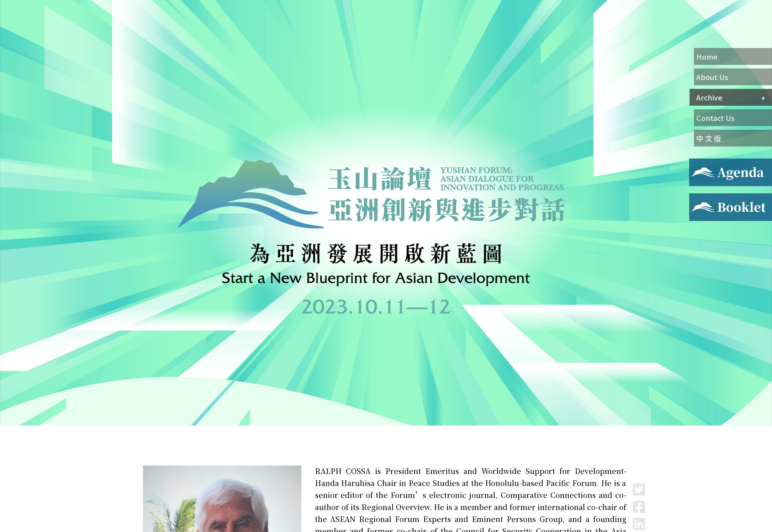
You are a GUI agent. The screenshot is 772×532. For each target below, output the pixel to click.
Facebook (639, 507)
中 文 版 (709, 138)
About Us (712, 77)
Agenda (700, 163)
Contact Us (716, 118)
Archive (709, 97)
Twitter (639, 489)
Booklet (701, 198)
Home (707, 56)
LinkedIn (639, 524)
